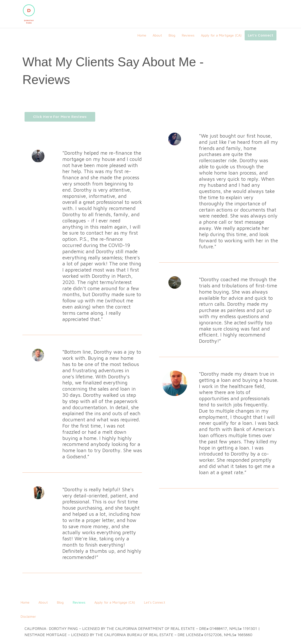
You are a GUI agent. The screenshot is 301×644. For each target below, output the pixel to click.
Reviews (188, 35)
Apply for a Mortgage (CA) (221, 35)
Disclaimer (28, 616)
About (157, 35)
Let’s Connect (261, 35)
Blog (172, 35)
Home (142, 35)
